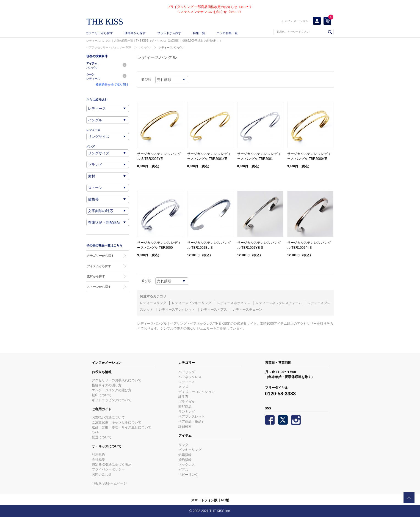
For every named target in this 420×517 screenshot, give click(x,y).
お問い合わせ (102, 474)
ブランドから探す (169, 33)
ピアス (183, 470)
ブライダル (187, 402)
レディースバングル (171, 47)
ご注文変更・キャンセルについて (117, 422)
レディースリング (153, 303)
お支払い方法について (108, 417)
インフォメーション (295, 21)
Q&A (95, 432)
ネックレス (187, 465)
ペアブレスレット (192, 417)
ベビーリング (188, 475)
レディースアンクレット (177, 310)
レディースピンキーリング (192, 303)
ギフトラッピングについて (112, 400)
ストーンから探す (99, 287)
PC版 (225, 500)
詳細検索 (185, 426)
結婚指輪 (185, 455)
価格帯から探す (135, 33)
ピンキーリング (190, 450)
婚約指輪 (185, 460)
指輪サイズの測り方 (107, 385)
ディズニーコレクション (197, 392)
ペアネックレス (190, 377)
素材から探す (96, 276)
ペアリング (187, 372)
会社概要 (98, 459)
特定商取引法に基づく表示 (112, 464)
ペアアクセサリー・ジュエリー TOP (109, 47)
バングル (145, 47)
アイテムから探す (99, 266)
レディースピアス (214, 310)
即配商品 (185, 407)
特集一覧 (199, 33)
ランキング (187, 412)
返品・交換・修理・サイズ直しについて (121, 427)
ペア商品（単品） (192, 422)
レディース (187, 382)
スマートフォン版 (204, 500)
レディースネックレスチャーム (279, 303)
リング (183, 445)
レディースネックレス (234, 303)
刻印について (102, 395)
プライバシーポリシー (108, 469)
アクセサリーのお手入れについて (117, 380)
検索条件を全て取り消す (112, 84)
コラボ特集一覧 (227, 33)
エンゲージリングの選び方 (112, 390)
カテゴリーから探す (99, 33)
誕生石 (183, 397)
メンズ (183, 387)
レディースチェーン (247, 310)
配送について (102, 437)
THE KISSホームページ (109, 483)
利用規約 (98, 455)
